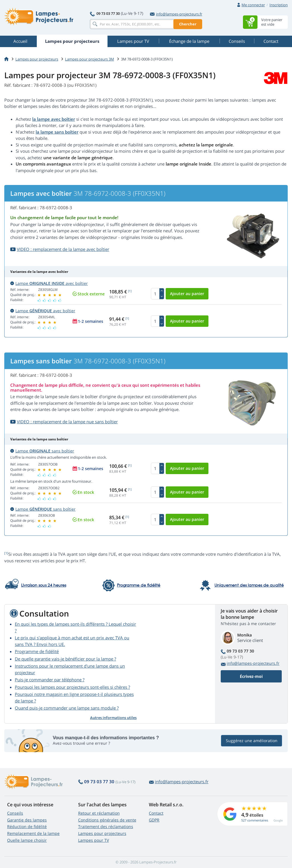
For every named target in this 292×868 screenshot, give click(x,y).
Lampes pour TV (94, 840)
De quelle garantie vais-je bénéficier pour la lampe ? (65, 659)
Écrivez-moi (251, 676)
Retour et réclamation (99, 813)
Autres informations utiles (113, 718)
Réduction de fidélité (27, 826)
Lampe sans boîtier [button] (42, 451)
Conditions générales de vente (107, 820)
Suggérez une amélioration (252, 741)
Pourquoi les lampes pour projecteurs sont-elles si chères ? (72, 687)
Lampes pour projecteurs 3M (90, 59)
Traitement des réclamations (106, 826)
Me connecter (253, 5)
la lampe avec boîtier (54, 119)
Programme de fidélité (37, 651)
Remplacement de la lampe (33, 833)
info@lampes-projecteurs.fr (176, 14)
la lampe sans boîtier (57, 132)
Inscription (279, 5)
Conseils (15, 813)
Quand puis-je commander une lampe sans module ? (67, 708)
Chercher (188, 24)
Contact (156, 813)
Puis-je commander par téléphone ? (50, 680)
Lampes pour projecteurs (37, 59)
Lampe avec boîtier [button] (49, 283)
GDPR (154, 820)
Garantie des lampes (27, 820)
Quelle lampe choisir (27, 840)
